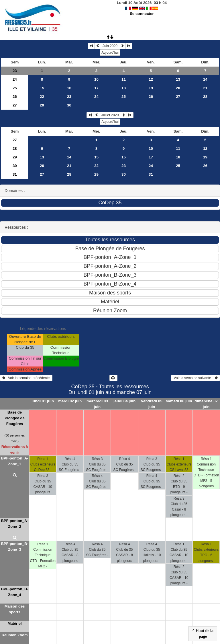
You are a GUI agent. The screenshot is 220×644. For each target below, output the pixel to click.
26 (15, 97)
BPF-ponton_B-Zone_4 (14, 592)
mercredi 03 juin (97, 404)
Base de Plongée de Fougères (14, 418)
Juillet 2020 (110, 115)
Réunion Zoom (15, 635)
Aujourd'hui (110, 53)
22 (42, 97)
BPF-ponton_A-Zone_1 (14, 461)
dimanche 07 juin (206, 404)
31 (15, 174)
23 (15, 71)
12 (151, 79)
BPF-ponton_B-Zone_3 (14, 547)
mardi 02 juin (70, 401)
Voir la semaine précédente (26, 378)
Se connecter (142, 14)
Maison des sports (15, 609)
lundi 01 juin (43, 401)
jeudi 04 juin (124, 401)
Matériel (14, 623)
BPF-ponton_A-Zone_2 (14, 524)
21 (205, 88)
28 (205, 97)
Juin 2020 (110, 46)
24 (15, 79)
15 (42, 88)
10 (96, 79)
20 (178, 88)
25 (15, 88)
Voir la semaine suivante (196, 378)
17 (96, 88)
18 (124, 88)
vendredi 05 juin (152, 404)
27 (178, 97)
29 (42, 105)
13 (178, 79)
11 (124, 79)
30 (69, 105)
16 (69, 88)
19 (151, 88)
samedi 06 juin (179, 401)
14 (205, 79)
